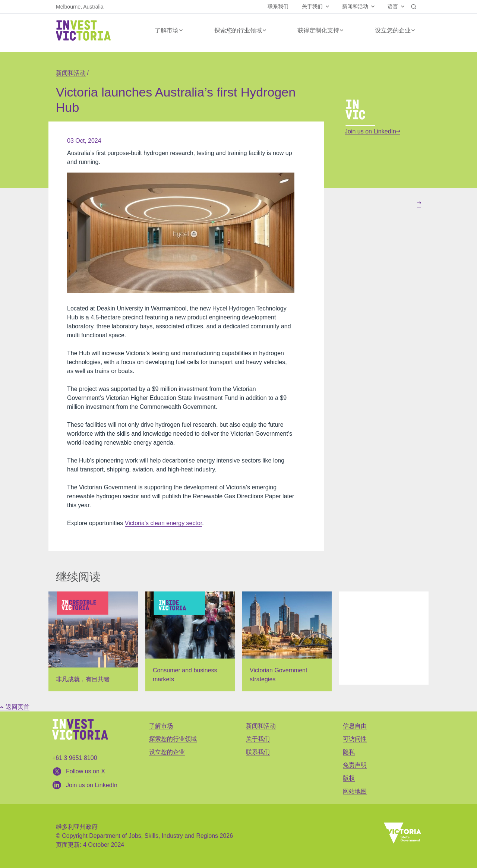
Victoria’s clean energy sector (164, 523)
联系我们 (278, 6)
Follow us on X (86, 771)
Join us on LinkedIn (372, 131)
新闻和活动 (355, 6)
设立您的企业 (393, 30)
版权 (349, 778)
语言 (393, 6)
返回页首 (15, 707)
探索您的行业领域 (238, 30)
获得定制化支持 (318, 30)
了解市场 (167, 30)
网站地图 (355, 791)
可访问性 (355, 739)
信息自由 (355, 726)
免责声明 (355, 765)
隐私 (349, 752)
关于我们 (312, 6)
